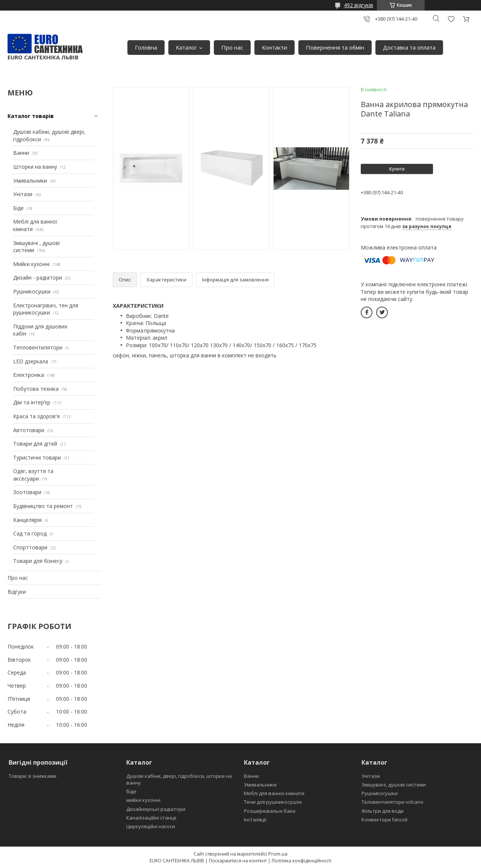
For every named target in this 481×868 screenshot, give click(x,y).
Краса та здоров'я (36, 416)
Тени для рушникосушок (273, 802)
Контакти (275, 47)
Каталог (186, 47)
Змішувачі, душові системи (394, 785)
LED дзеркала (31, 361)
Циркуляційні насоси (151, 826)
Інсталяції (255, 820)
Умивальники (30, 181)
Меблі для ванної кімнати (274, 793)
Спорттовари (30, 547)
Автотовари (29, 430)
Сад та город (30, 533)
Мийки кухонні (31, 264)
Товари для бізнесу (38, 561)
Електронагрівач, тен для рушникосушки (46, 309)
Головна (146, 47)
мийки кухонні (143, 800)
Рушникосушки (32, 291)
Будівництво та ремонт (43, 506)
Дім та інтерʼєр (32, 402)
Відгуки (17, 592)
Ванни (21, 153)
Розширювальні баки (270, 811)
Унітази (23, 194)
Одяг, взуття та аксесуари (33, 475)
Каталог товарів (31, 116)
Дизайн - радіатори (38, 277)
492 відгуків (358, 5)
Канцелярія (27, 520)
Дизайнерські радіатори (156, 809)
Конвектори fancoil (384, 820)
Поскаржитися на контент (238, 861)
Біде (18, 208)
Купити (397, 169)
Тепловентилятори (38, 347)
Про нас (232, 47)
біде (131, 791)
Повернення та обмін (335, 47)
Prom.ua (278, 854)
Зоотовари (27, 492)
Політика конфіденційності (302, 861)
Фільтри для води (383, 811)
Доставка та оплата (409, 47)
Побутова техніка (36, 389)
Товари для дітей (35, 444)
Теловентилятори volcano (393, 802)
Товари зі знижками (33, 776)
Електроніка (29, 375)
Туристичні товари (37, 457)
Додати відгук (451, 19)
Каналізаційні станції (151, 818)
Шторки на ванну (35, 167)
